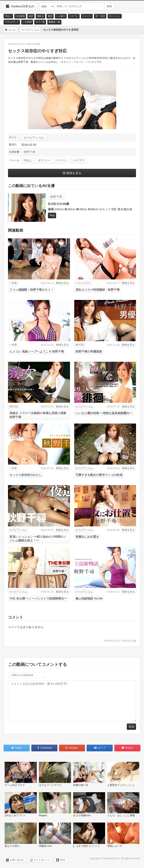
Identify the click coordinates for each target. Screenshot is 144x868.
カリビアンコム (34, 138)
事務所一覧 (54, 22)
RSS (63, 860)
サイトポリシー (42, 860)
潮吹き (40, 16)
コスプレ (74, 16)
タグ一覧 (40, 22)
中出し (8, 16)
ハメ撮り (61, 16)
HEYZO (80, 345)
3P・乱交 (100, 16)
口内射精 (20, 16)
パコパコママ (83, 283)
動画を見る (74, 173)
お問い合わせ (17, 860)
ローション (115, 16)
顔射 (31, 16)
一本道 (13, 283)
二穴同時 (27, 22)
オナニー (44, 160)
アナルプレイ (12, 22)
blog (52, 215)
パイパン (87, 16)
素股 (50, 16)
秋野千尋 (29, 152)
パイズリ (79, 160)
